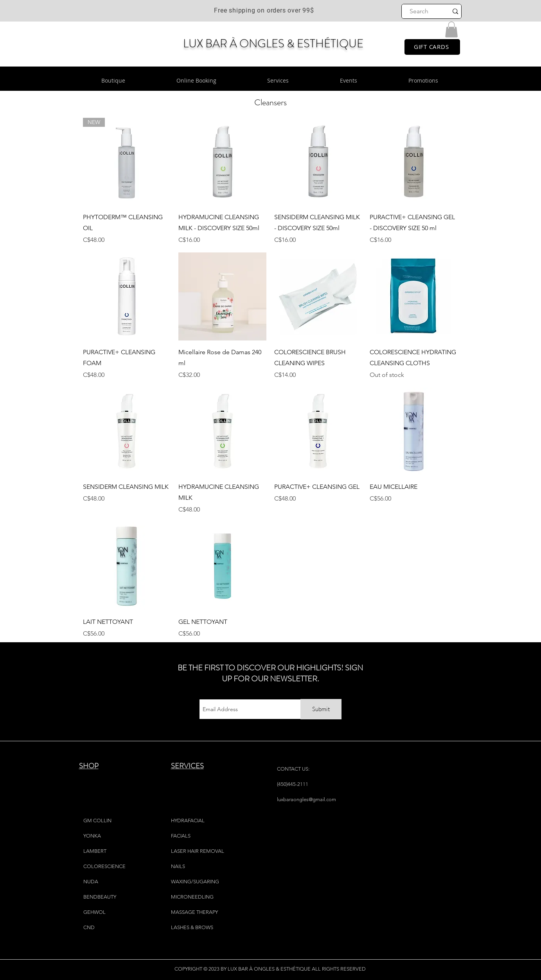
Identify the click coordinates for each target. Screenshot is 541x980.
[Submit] (321, 709)
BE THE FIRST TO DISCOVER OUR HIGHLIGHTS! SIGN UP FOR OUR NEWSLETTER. (270, 673)
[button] (451, 30)
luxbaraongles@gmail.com (306, 799)
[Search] (419, 11)
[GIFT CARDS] (432, 47)
